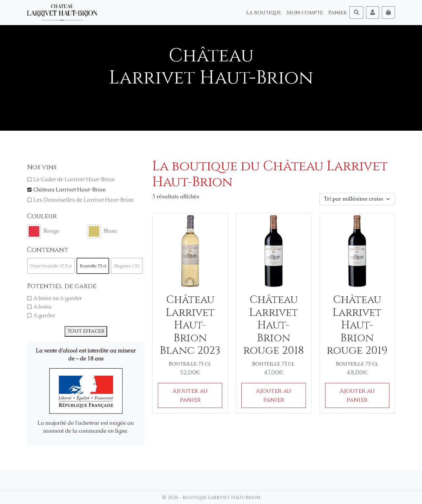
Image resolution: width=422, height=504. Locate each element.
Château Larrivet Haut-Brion (69, 190)
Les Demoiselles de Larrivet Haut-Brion (83, 200)
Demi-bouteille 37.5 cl (51, 266)
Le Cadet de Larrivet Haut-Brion (74, 179)
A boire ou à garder (58, 298)
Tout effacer (86, 331)
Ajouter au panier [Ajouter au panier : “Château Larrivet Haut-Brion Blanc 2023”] (190, 395)
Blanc (110, 231)
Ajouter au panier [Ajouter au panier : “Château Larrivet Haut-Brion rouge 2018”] (273, 395)
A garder (44, 315)
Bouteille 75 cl (93, 266)
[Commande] (357, 199)
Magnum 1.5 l (127, 266)
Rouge (51, 231)
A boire (42, 307)
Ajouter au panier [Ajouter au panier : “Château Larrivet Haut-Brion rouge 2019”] (357, 395)
